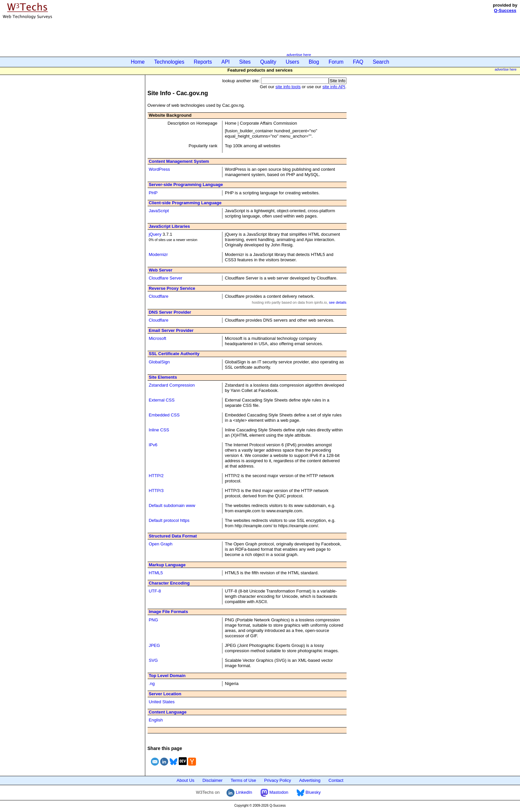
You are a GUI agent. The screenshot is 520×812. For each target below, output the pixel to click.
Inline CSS (159, 430)
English (156, 720)
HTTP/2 (156, 476)
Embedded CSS (164, 415)
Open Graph (161, 544)
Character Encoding (169, 583)
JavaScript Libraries (169, 226)
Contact (336, 780)
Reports (203, 62)
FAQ (358, 62)
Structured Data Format (173, 536)
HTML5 (156, 573)
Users (293, 62)
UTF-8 (155, 591)
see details (338, 302)
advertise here (299, 55)
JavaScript (159, 211)
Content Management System (179, 161)
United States (162, 702)
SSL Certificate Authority (174, 354)
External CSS (162, 400)
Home (138, 62)
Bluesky (309, 792)
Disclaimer (212, 780)
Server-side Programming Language (186, 185)
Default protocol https (169, 520)
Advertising (310, 780)
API (226, 62)
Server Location (165, 694)
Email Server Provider (171, 330)
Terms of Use (244, 780)
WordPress (159, 169)
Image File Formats (168, 612)
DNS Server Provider (170, 312)
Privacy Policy (278, 780)
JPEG (154, 645)
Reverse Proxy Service (172, 288)
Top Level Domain (167, 676)
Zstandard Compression (172, 385)
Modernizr (158, 254)
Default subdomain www (172, 505)
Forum (336, 62)
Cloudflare (158, 296)
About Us (186, 780)
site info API (334, 87)
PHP (153, 193)
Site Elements (163, 377)
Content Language (167, 712)
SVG (153, 660)
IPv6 (153, 445)
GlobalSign (159, 362)
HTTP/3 (156, 491)
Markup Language (167, 565)
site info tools (288, 87)
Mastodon (274, 792)
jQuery (155, 234)
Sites (245, 62)
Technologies (169, 62)
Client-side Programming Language (185, 203)
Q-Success (505, 10)
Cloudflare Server (165, 278)
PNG (153, 620)
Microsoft (157, 338)
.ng (152, 684)
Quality (268, 62)
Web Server (160, 270)
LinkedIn (239, 792)
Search (381, 62)
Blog (314, 62)
